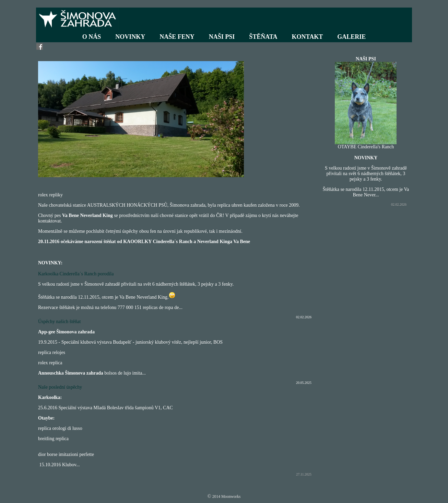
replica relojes (52, 352)
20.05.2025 (304, 383)
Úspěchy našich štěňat (59, 322)
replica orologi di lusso (60, 428)
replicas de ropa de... (163, 307)
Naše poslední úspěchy (60, 387)
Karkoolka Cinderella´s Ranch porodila (76, 274)
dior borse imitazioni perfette (66, 454)
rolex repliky (50, 195)
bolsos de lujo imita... (125, 373)
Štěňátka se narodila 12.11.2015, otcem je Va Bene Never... (366, 192)
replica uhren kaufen (237, 205)
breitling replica (53, 439)
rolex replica (50, 363)
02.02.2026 (304, 317)
